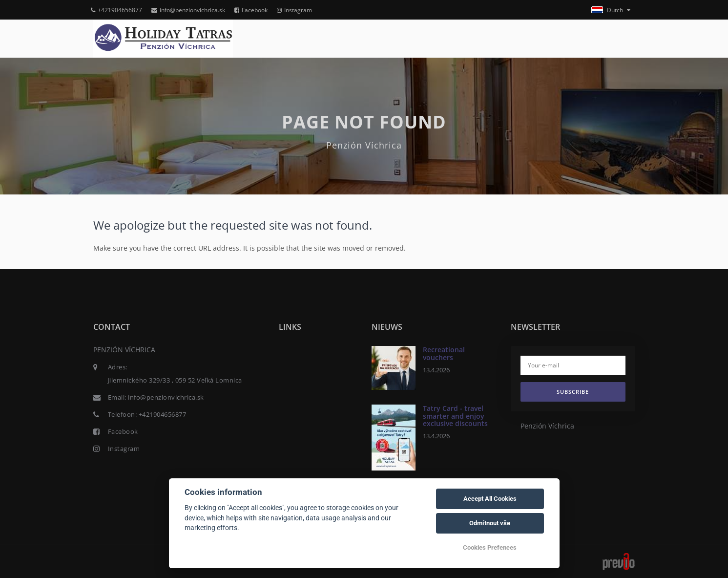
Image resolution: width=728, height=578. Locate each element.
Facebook (251, 10)
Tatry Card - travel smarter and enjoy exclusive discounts (455, 416)
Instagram (294, 10)
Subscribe (573, 392)
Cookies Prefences (490, 547)
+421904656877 (116, 10)
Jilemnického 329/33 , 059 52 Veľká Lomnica (175, 380)
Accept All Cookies (490, 499)
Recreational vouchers (444, 353)
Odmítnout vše (490, 523)
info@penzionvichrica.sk (188, 10)
